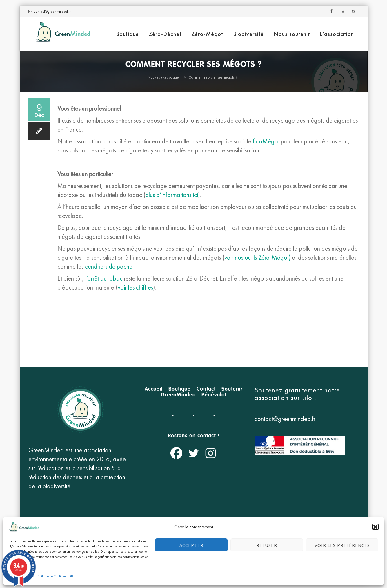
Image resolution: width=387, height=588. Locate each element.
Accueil (154, 389)
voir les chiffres (135, 287)
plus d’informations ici (172, 195)
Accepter (191, 545)
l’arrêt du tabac (103, 278)
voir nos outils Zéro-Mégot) (257, 257)
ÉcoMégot (266, 141)
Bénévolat (214, 395)
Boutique (127, 34)
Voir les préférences (342, 545)
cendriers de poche (109, 266)
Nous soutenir (292, 34)
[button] (375, 527)
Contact (206, 389)
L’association (337, 34)
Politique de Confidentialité (55, 576)
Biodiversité (248, 34)
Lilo (308, 397)
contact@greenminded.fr (52, 11)
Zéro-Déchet (165, 34)
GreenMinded (178, 395)
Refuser (267, 545)
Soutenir (232, 389)
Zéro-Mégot (207, 34)
